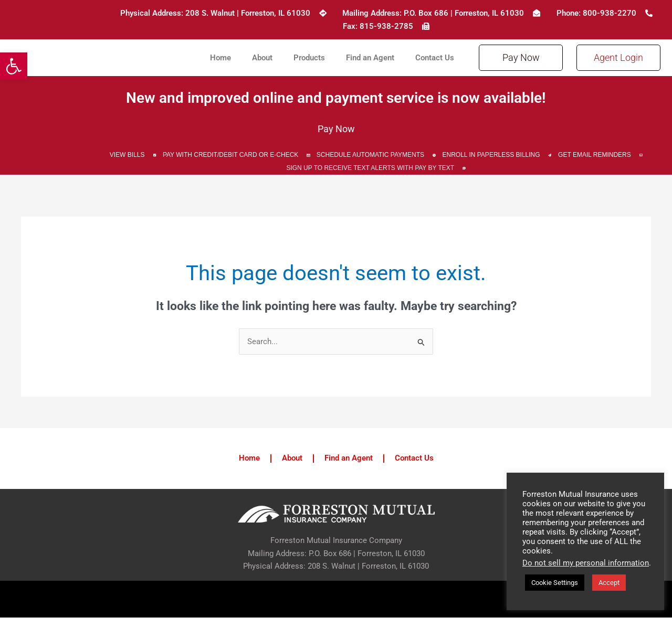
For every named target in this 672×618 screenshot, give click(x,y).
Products (309, 58)
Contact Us (435, 58)
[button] (14, 66)
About (262, 58)
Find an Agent (370, 58)
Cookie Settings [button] (555, 583)
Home (220, 58)
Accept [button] (609, 583)
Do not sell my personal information (586, 563)
